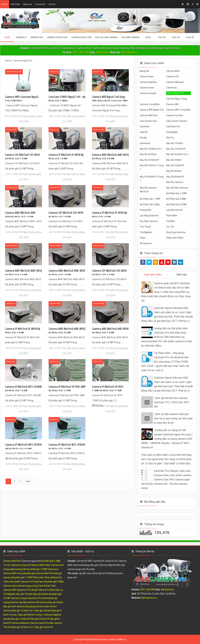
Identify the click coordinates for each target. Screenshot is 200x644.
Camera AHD (99, 130)
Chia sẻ (144, 132)
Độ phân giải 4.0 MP (176, 204)
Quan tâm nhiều (153, 275)
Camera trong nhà (150, 104)
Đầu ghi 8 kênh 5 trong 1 (31, 615)
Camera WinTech (149, 115)
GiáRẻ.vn (122, 639)
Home (5, 4)
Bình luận (182, 275)
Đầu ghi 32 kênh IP (149, 160)
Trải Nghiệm (146, 232)
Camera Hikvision (175, 82)
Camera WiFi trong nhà (178, 110)
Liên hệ (52, 4)
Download (40, 4)
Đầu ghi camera (175, 182)
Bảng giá (28, 4)
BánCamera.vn (129, 52)
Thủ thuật (145, 227)
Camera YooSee (175, 115)
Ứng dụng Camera (176, 232)
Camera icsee (147, 88)
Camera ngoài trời (14, 72)
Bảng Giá (144, 71)
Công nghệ (172, 132)
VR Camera (146, 243)
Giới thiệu (15, 4)
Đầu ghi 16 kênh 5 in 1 (151, 149)
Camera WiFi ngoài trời (152, 110)
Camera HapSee (148, 82)
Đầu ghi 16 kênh (175, 143)
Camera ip (54, 72)
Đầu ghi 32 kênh (148, 154)
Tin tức (170, 227)
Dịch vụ (170, 138)
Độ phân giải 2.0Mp (176, 199)
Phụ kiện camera (149, 221)
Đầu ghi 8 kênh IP (175, 177)
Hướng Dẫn (145, 210)
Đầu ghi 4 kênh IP (175, 165)
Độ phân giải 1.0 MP (176, 193)
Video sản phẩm (175, 238)
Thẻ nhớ (170, 221)
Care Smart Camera (177, 121)
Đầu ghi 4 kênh (174, 160)
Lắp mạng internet (149, 216)
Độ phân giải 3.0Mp (150, 204)
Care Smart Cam (148, 121)
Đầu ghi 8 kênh (174, 171)
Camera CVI (11, 130)
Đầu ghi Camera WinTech (40, 573)
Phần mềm (172, 216)
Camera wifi (173, 104)
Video (143, 238)
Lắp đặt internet (174, 210)
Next (28, 481)
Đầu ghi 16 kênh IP (176, 149)
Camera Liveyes (148, 93)
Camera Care (147, 76)
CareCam (145, 126)
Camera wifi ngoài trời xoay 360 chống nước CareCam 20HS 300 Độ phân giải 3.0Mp (110, 101)
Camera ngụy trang (177, 99)
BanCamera (103, 52)
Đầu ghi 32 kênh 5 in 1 (178, 154)
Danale (143, 138)
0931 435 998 (81, 52)
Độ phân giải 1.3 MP (150, 199)
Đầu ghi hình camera (177, 188)
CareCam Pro (173, 126)
